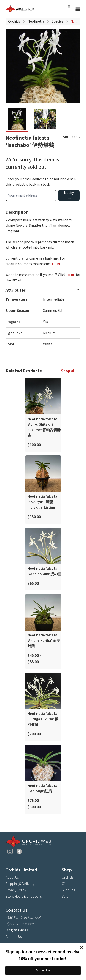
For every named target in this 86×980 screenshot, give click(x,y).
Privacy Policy (16, 890)
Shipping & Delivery (20, 884)
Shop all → (71, 371)
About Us (12, 877)
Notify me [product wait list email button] (69, 195)
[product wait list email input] (31, 195)
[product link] (43, 415)
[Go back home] (37, 9)
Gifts (65, 884)
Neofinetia (36, 21)
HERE (57, 264)
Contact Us (14, 937)
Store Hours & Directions (24, 897)
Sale (65, 897)
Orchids (14, 21)
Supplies (68, 890)
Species (57, 21)
